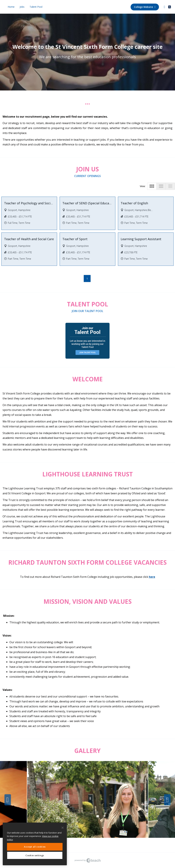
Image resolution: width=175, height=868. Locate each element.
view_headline (170, 186)
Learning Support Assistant (141, 239)
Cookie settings (35, 855)
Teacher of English (134, 203)
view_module (152, 186)
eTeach (87, 860)
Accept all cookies (35, 847)
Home (11, 7)
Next (167, 800)
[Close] (63, 828)
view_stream (161, 186)
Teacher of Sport (75, 239)
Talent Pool (36, 7)
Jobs (22, 7)
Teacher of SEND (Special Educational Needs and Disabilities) (87, 203)
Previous (8, 800)
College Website (145, 7)
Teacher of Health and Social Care (29, 239)
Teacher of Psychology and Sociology (29, 203)
